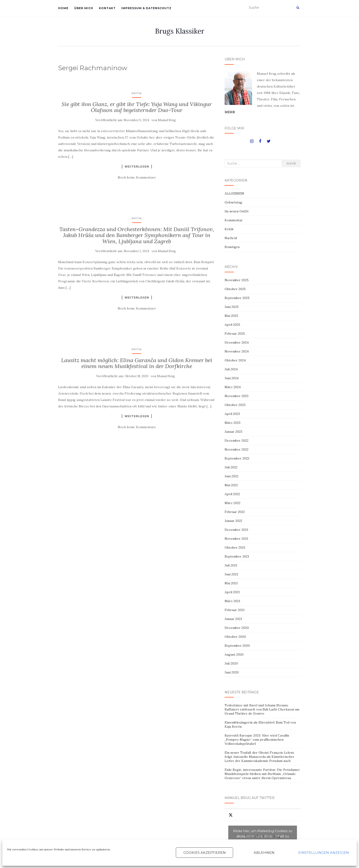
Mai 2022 (231, 485)
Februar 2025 (235, 334)
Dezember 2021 (236, 530)
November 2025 (237, 280)
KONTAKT (107, 8)
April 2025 (232, 325)
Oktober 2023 (235, 405)
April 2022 (232, 494)
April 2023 (232, 414)
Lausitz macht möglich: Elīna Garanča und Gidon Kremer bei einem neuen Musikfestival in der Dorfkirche (137, 363)
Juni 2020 (232, 672)
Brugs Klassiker (180, 31)
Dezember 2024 (237, 342)
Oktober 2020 (235, 637)
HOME (63, 8)
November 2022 (237, 449)
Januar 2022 (233, 521)
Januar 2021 (233, 619)
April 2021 (232, 592)
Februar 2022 (235, 512)
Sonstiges (232, 247)
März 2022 (233, 503)
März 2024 (233, 387)
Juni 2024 (232, 378)
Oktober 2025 (235, 289)
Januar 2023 (233, 432)
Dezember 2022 (237, 441)
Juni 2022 (231, 476)
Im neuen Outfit (237, 211)
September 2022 (237, 458)
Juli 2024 (231, 369)
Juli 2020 (231, 663)
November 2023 (237, 396)
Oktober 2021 (235, 548)
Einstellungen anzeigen (324, 853)
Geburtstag (233, 202)
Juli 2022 (231, 467)
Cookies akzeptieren (205, 853)
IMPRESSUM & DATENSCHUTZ (146, 8)
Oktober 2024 (235, 360)
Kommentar (234, 220)
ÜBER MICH (84, 8)
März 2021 (232, 601)
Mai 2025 (231, 316)
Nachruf (231, 238)
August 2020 (234, 654)
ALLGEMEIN (234, 193)
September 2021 (237, 556)
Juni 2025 (232, 307)
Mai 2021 (231, 583)
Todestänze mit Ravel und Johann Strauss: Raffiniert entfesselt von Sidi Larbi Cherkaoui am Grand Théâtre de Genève (262, 709)
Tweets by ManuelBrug (263, 836)
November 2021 (236, 539)
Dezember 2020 (237, 628)
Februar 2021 (235, 610)
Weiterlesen (137, 166)
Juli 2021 (231, 565)
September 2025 (237, 298)
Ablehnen (264, 853)
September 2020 (237, 646)
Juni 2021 (231, 574)
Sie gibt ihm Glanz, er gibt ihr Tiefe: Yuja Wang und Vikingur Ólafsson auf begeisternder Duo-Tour (137, 107)
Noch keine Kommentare (137, 177)
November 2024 (237, 351)
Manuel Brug (167, 120)
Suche (291, 163)
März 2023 (233, 423)
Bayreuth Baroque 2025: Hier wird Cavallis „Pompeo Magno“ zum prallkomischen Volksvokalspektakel (257, 740)
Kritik (137, 93)
